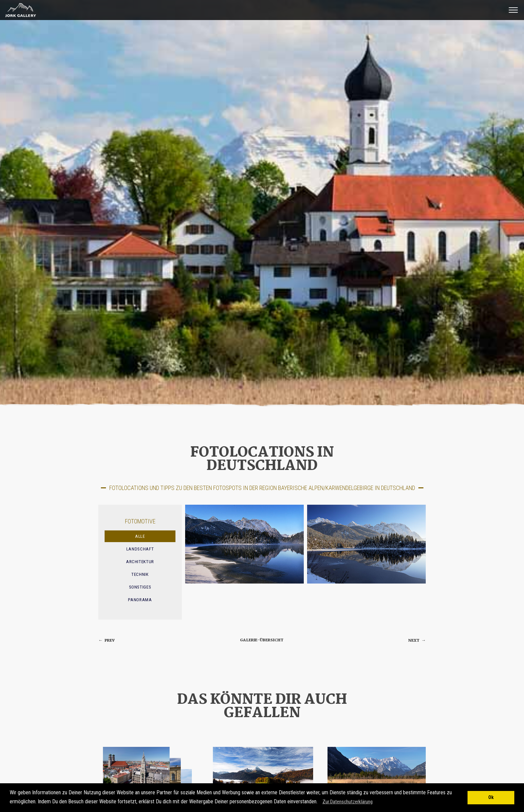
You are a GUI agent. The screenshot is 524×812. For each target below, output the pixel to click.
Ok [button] (491, 797)
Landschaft (140, 549)
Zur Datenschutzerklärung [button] (348, 802)
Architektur (140, 562)
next (417, 640)
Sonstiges (140, 587)
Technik (140, 574)
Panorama (140, 600)
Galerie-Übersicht (262, 640)
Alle (140, 536)
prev (106, 640)
